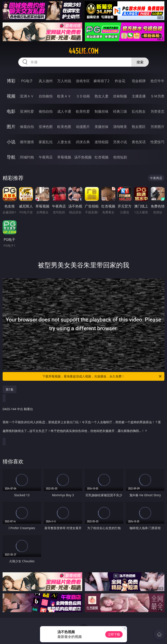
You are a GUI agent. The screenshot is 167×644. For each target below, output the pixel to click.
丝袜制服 (120, 96)
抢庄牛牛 (157, 81)
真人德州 (46, 81)
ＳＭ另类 (157, 96)
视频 (11, 96)
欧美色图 (64, 127)
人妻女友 (64, 142)
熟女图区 (139, 127)
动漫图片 (83, 127)
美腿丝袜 (102, 127)
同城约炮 (27, 157)
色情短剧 (120, 157)
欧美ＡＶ (64, 96)
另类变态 (157, 111)
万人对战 (64, 81)
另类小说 (120, 142)
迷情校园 (102, 142)
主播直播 (139, 96)
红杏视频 (102, 157)
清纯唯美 (120, 127)
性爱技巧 (157, 142)
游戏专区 (83, 81)
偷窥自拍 (27, 127)
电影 (11, 111)
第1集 (10, 389)
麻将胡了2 (101, 81)
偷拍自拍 (46, 111)
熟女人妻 (102, 96)
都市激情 (27, 142)
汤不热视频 (83, 157)
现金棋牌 (139, 81)
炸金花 (120, 81)
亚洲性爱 (27, 111)
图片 (11, 127)
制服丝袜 (102, 111)
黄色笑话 (139, 142)
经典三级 (120, 111)
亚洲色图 (46, 127)
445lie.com (83, 51)
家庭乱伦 (46, 142)
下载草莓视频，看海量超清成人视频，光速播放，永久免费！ (102, 376)
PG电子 (27, 81)
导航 (11, 157)
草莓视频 (64, 157)
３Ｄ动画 (83, 96)
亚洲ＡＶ (27, 96)
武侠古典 (83, 142)
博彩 (11, 81)
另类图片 (157, 127)
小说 (11, 142)
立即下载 (114, 634)
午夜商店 (46, 157)
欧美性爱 (83, 111)
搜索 (140, 62)
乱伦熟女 (139, 111)
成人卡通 (64, 111)
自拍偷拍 (46, 96)
